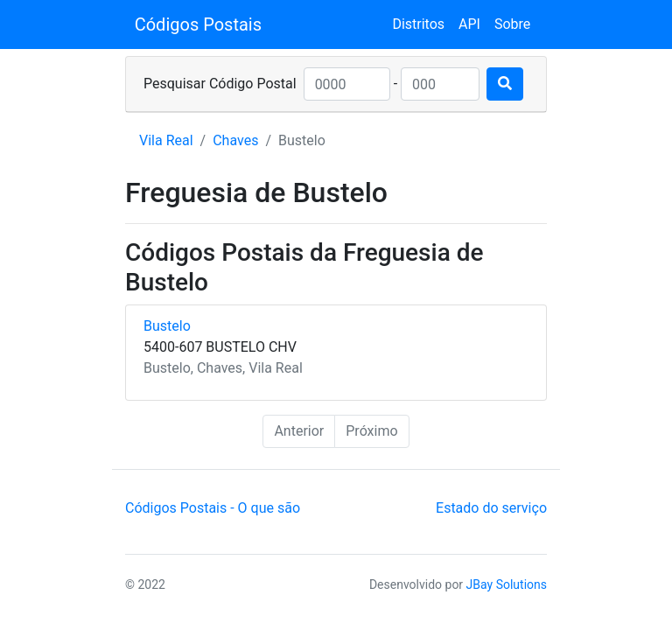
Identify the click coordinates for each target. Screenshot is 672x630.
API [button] (469, 24)
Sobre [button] (512, 24)
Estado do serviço (491, 508)
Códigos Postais (198, 24)
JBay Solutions (507, 584)
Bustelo (167, 326)
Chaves (235, 140)
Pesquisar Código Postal (220, 84)
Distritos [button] (418, 24)
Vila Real (166, 140)
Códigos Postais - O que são (213, 508)
